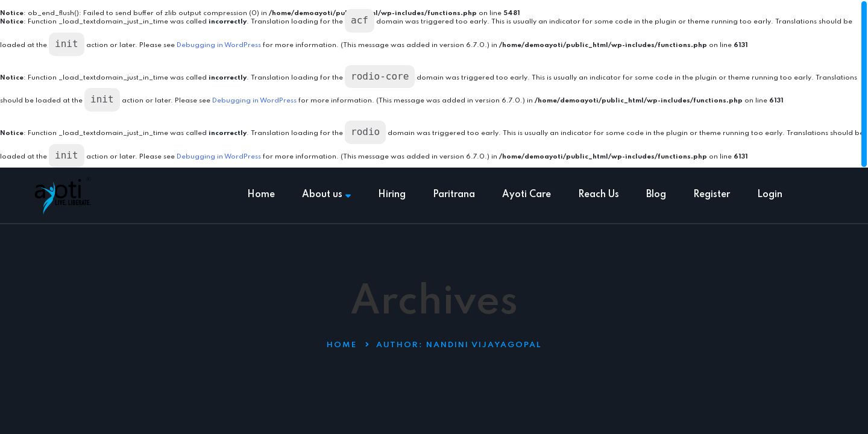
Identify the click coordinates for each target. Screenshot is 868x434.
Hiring (392, 195)
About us (326, 195)
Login (770, 195)
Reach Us (599, 195)
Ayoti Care (527, 195)
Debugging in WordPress (219, 45)
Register (712, 195)
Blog (656, 195)
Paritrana (454, 195)
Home (261, 195)
